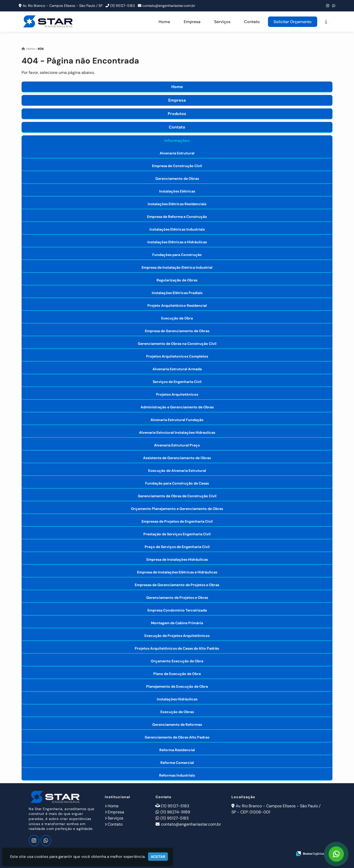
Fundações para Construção (177, 255)
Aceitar (158, 857)
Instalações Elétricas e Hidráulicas (177, 242)
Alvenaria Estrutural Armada (177, 369)
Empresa (192, 22)
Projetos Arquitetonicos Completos (177, 356)
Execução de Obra (177, 318)
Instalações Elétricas (177, 191)
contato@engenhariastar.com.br (169, 6)
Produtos (177, 114)
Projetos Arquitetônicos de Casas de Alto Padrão (177, 648)
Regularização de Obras (177, 280)
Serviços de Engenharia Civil (177, 382)
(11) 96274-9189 (175, 812)
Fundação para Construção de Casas (177, 483)
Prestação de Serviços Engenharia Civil (177, 534)
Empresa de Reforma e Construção (177, 217)
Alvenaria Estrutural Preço (177, 445)
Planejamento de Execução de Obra (177, 686)
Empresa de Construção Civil (177, 166)
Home (164, 22)
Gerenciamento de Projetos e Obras (177, 598)
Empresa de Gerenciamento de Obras (177, 331)
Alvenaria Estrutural (177, 153)
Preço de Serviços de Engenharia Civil (177, 547)
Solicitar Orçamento (293, 22)
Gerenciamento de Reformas (177, 725)
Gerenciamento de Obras (177, 179)
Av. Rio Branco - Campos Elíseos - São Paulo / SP (63, 6)
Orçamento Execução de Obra (177, 661)
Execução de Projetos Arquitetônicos (177, 636)
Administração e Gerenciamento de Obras (177, 407)
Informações (177, 141)
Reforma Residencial (177, 750)
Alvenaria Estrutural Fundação (177, 420)
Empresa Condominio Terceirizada (177, 610)
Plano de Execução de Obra (177, 674)
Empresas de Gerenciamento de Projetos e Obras (177, 585)
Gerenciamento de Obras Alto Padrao (177, 737)
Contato (252, 22)
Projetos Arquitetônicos (177, 394)
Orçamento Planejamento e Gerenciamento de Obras (177, 509)
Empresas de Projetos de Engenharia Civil (177, 521)
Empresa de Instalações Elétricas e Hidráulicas (177, 572)
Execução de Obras (177, 712)
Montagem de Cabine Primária (177, 623)
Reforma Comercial (177, 763)
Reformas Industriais (177, 775)
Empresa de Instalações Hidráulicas (177, 559)
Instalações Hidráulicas (177, 699)
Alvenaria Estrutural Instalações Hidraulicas (177, 432)
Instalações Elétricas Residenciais (177, 204)
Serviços (222, 22)
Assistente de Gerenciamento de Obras (177, 458)
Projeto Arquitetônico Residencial (177, 306)
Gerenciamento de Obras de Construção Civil (177, 496)
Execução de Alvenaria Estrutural (177, 471)
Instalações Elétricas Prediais (177, 293)
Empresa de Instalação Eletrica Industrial (177, 267)
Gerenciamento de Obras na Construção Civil (177, 344)
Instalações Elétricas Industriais (177, 229)
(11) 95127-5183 (122, 6)
